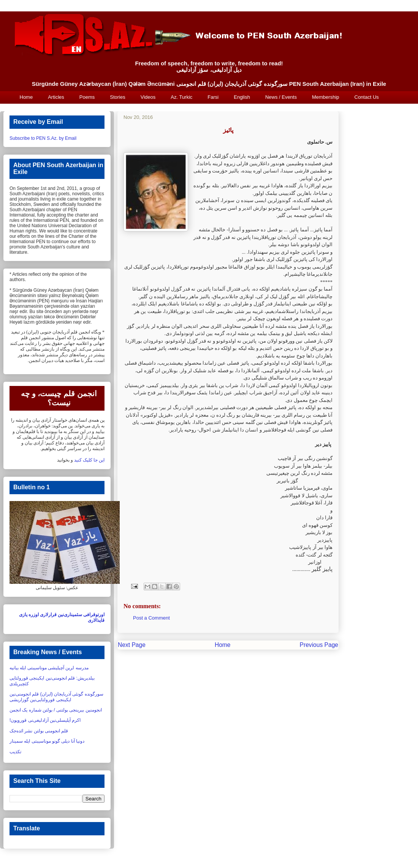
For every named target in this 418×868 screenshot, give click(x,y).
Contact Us (367, 97)
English (242, 97)
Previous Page (319, 645)
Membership (326, 97)
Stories (117, 97)
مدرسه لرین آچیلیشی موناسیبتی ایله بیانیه (49, 668)
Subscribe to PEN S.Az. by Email (43, 138)
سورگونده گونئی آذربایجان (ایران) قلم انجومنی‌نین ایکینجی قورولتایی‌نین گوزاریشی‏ (56, 697)
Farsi (213, 97)
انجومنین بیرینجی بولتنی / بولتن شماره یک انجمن (56, 710)
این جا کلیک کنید (89, 460)
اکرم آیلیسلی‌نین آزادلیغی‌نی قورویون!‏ (45, 720)
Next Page (132, 645)
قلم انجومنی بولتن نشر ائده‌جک (39, 731)
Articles (56, 97)
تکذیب (15, 752)
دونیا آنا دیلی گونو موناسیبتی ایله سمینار (47, 741)
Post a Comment (151, 618)
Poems (87, 97)
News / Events (281, 97)
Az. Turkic (181, 97)
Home (26, 97)
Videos (148, 97)
